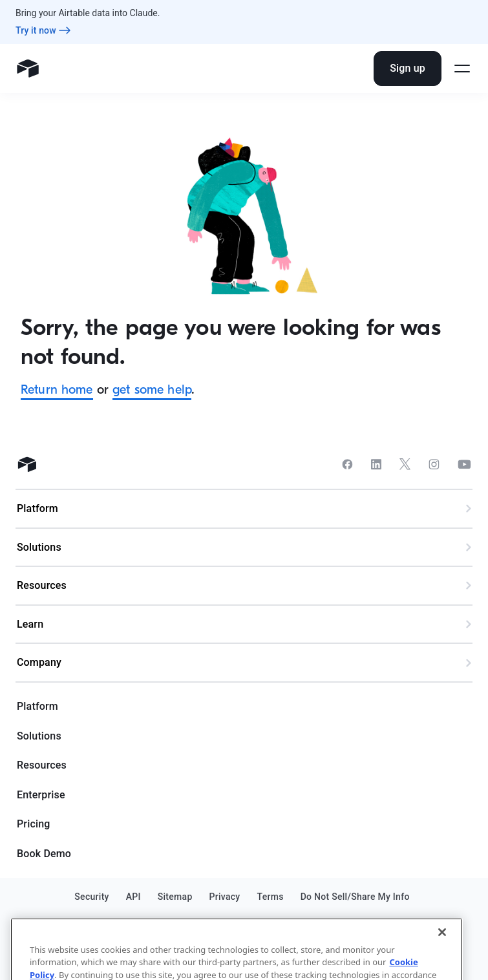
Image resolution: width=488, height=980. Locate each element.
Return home (57, 389)
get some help (152, 389)
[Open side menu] (462, 69)
